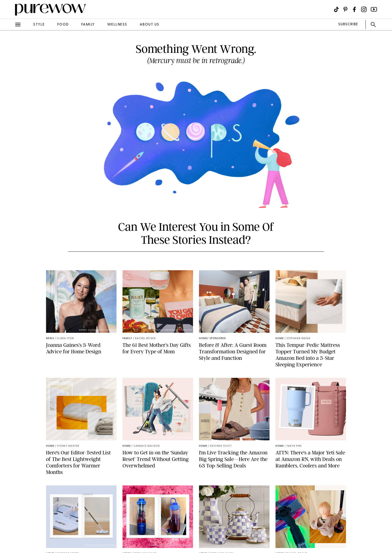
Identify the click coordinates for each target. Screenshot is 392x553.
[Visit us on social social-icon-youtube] (374, 9)
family (88, 25)
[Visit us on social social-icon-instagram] (364, 9)
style (39, 25)
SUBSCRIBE (348, 24)
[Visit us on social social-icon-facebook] (354, 9)
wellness (117, 25)
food (63, 25)
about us (150, 25)
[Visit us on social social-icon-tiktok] (336, 9)
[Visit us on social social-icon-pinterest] (345, 9)
